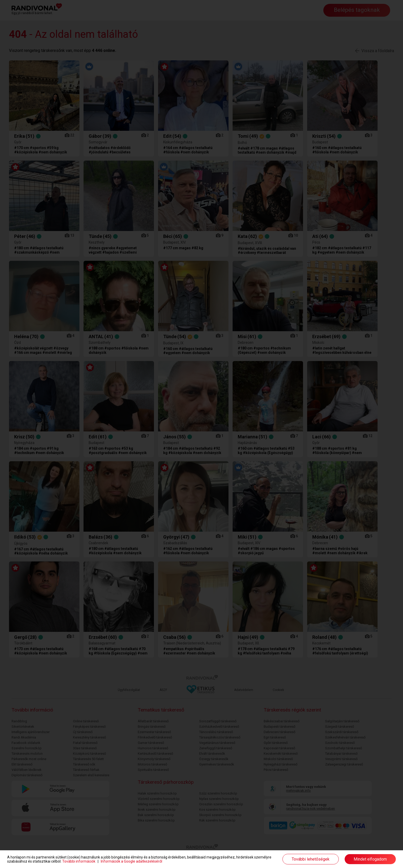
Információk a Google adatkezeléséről (131, 861)
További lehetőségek (311, 859)
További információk (79, 861)
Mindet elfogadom (370, 859)
